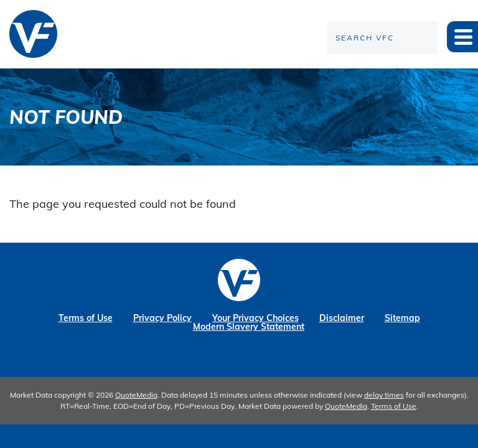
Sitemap (402, 318)
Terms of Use (86, 318)
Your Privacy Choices (255, 318)
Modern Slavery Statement (249, 327)
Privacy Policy (162, 318)
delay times (384, 395)
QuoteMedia (136, 395)
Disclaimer (342, 318)
